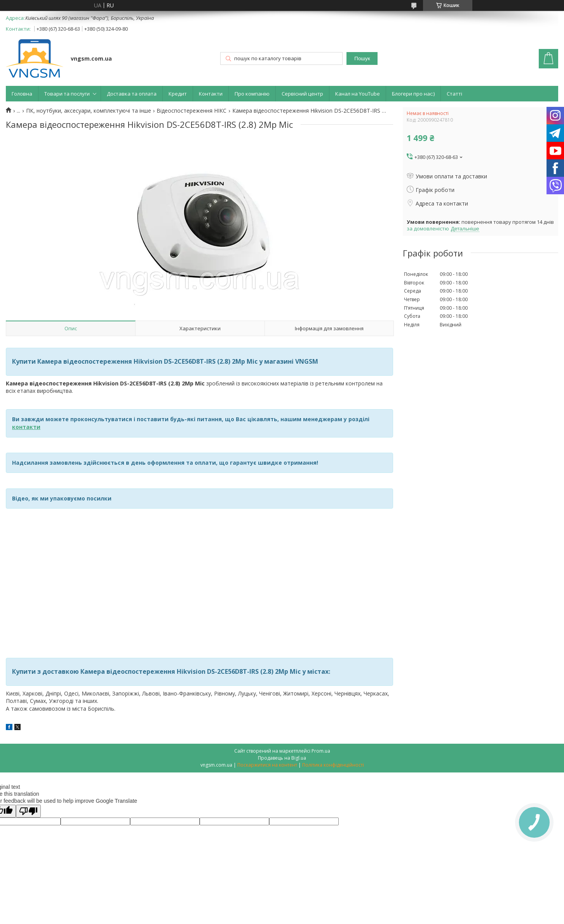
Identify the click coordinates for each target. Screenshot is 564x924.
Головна (22, 94)
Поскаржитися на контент (267, 765)
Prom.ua (321, 751)
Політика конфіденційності (333, 765)
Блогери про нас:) (413, 94)
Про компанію (252, 94)
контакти (26, 427)
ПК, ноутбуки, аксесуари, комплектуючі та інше (89, 111)
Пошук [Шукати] (362, 58)
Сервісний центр (302, 94)
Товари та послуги (67, 94)
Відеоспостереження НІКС (191, 111)
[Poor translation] (28, 811)
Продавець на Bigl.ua (282, 758)
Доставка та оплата (132, 94)
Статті (454, 94)
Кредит (178, 94)
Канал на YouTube (358, 94)
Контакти (211, 94)
